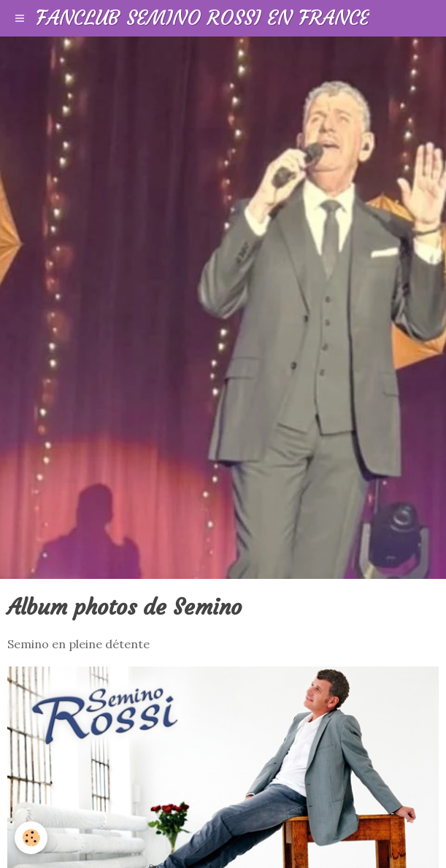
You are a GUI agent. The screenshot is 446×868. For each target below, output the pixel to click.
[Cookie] (31, 838)
